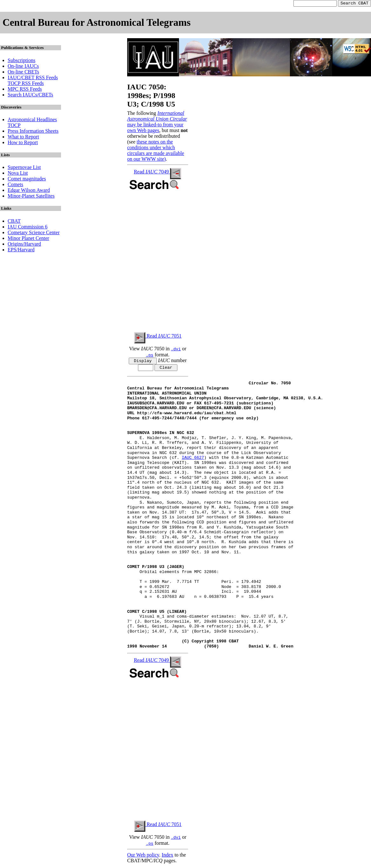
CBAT (14, 222)
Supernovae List (24, 168)
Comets (15, 185)
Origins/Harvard (24, 245)
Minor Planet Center (28, 239)
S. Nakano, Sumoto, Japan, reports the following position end (208, 505)
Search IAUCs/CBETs (30, 96)
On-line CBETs (23, 73)
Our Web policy (143, 857)
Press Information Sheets (33, 132)
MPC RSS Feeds (25, 90)
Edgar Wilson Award (29, 191)
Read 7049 (158, 173)
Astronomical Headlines (32, 120)
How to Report (23, 143)
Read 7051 (158, 337)
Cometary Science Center (34, 233)
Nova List (18, 174)
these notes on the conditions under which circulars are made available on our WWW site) (156, 151)
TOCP (14, 126)
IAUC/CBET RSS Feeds (33, 78)
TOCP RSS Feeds (26, 84)
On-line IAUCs (23, 67)
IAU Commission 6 (27, 228)
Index (167, 857)
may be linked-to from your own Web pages (155, 128)
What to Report (23, 138)
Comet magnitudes (27, 180)
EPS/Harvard (21, 251)
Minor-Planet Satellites (31, 197)
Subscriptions (21, 61)
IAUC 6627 (193, 460)
